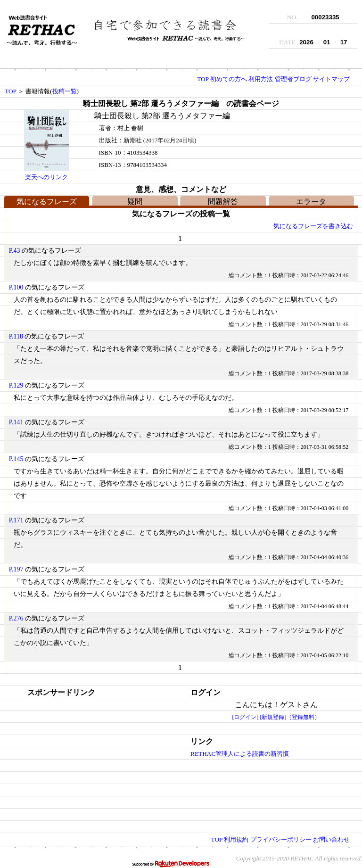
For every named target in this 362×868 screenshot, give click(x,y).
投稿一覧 (65, 91)
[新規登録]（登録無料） (290, 717)
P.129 (16, 385)
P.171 (16, 520)
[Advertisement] (77, 758)
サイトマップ (331, 79)
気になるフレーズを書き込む (313, 226)
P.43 (15, 251)
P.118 (16, 336)
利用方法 (261, 79)
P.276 (16, 618)
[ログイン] (246, 717)
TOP (203, 79)
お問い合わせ (331, 839)
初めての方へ (229, 79)
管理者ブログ (293, 79)
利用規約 (236, 839)
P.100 (16, 287)
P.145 (16, 459)
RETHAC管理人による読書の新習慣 (240, 754)
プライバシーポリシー (281, 839)
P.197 (16, 569)
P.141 (16, 422)
